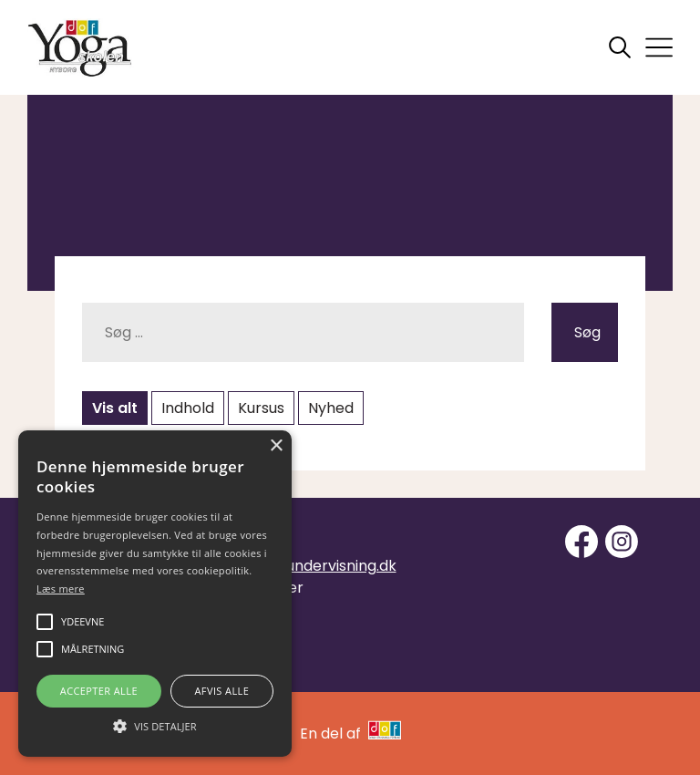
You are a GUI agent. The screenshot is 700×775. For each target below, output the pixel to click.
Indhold (188, 408)
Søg (587, 332)
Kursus (261, 408)
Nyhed (331, 408)
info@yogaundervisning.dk (303, 566)
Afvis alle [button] (221, 691)
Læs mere (61, 589)
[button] (155, 725)
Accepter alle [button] (99, 691)
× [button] (276, 446)
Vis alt (115, 408)
